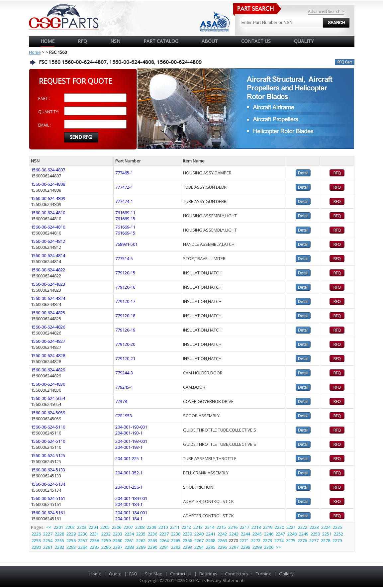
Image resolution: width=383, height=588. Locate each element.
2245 (257, 534)
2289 (141, 547)
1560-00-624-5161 (48, 498)
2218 (256, 527)
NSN (115, 41)
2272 (256, 540)
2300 (269, 547)
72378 (121, 401)
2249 (304, 534)
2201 (58, 527)
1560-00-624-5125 (48, 455)
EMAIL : (45, 125)
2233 (118, 534)
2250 (315, 534)
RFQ (82, 41)
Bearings (208, 574)
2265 (176, 540)
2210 (163, 527)
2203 (82, 527)
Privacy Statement (225, 580)
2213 (198, 527)
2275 (291, 540)
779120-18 (125, 316)
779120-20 (125, 344)
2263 (152, 540)
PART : (44, 98)
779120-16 (125, 287)
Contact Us (181, 574)
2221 (291, 527)
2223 (314, 527)
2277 (314, 540)
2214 (210, 527)
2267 (199, 540)
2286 (106, 547)
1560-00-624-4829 (48, 370)
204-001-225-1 (129, 458)
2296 (222, 547)
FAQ (133, 574)
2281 (48, 547)
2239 (187, 534)
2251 (327, 534)
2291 (164, 547)
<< (49, 527)
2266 (187, 540)
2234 (129, 534)
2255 (59, 540)
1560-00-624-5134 (48, 484)
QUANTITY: (49, 112)
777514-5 (124, 258)
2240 (199, 534)
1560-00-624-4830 (48, 384)
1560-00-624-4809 (48, 198)
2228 (59, 534)
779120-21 (125, 358)
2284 (83, 547)
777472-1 (124, 187)
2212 (186, 527)
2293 (187, 547)
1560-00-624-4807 (48, 170)
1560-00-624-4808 (48, 184)
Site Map (154, 574)
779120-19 (125, 330)
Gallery (286, 574)
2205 (105, 527)
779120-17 (125, 301)
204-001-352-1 (129, 473)
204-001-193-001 (131, 427)
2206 (117, 527)
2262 (141, 540)
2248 (292, 534)
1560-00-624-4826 (48, 327)
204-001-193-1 (129, 433)
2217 (244, 527)
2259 (106, 540)
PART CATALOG (161, 41)
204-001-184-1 (129, 504)
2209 (151, 527)
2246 (269, 534)
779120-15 (125, 273)
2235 (141, 534)
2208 (140, 527)
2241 (211, 534)
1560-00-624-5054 (48, 398)
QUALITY (304, 41)
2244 (245, 534)
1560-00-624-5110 (48, 427)
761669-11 (125, 213)
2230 (83, 534)
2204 (93, 527)
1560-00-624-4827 (48, 341)
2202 (70, 527)
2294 (199, 547)
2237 (164, 534)
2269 (222, 540)
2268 (211, 540)
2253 (36, 540)
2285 (94, 547)
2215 (221, 527)
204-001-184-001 (131, 498)
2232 (106, 534)
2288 (129, 547)
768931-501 (126, 244)
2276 (302, 540)
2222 (303, 527)
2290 (152, 547)
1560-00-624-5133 (48, 470)
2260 (118, 540)
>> (278, 547)
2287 (118, 547)
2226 (36, 534)
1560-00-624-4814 (48, 255)
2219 (268, 527)
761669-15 (125, 219)
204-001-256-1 (129, 487)
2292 (176, 547)
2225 (337, 527)
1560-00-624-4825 (48, 313)
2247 (280, 534)
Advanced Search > (326, 11)
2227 (48, 534)
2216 (233, 527)
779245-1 (124, 387)
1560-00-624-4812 (48, 241)
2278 (326, 540)
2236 (152, 534)
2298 (245, 547)
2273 (267, 540)
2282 (59, 547)
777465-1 (124, 173)
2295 (211, 547)
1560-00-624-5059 (48, 413)
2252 (338, 534)
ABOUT (210, 41)
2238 (176, 534)
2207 (128, 527)
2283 (71, 547)
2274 (279, 540)
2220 (279, 527)
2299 (257, 547)
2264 (164, 540)
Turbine (264, 574)
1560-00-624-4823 (48, 284)
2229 (71, 534)
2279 (337, 540)
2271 (244, 540)
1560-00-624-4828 (48, 355)
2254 (48, 540)
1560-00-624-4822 (48, 270)
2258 (94, 540)
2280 (36, 547)
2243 (234, 534)
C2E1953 (124, 416)
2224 (326, 527)
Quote (115, 574)
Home (48, 41)
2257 (83, 540)
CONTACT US (256, 41)
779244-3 (124, 373)
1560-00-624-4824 (48, 298)
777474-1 (124, 201)
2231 (94, 534)
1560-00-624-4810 (48, 213)
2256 (71, 540)
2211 (175, 527)
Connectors (237, 574)
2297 (234, 547)
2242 (222, 534)
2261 (129, 540)
